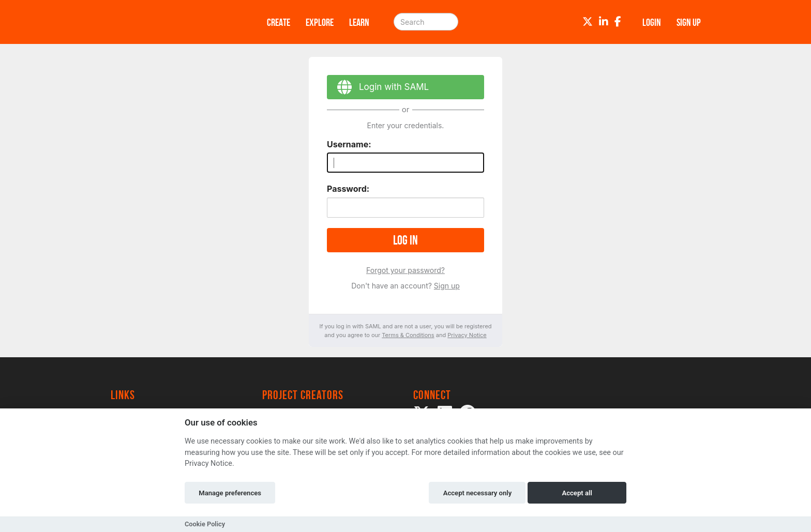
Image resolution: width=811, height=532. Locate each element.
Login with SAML (378, 89)
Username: (349, 144)
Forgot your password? (405, 270)
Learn (359, 22)
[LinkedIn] (604, 22)
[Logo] (175, 22)
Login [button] (652, 22)
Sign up (447, 286)
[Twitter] (588, 22)
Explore (320, 22)
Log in (405, 240)
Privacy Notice (467, 335)
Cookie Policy (205, 524)
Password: (348, 189)
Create (279, 22)
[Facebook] (618, 22)
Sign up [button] (689, 22)
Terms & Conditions (408, 335)
